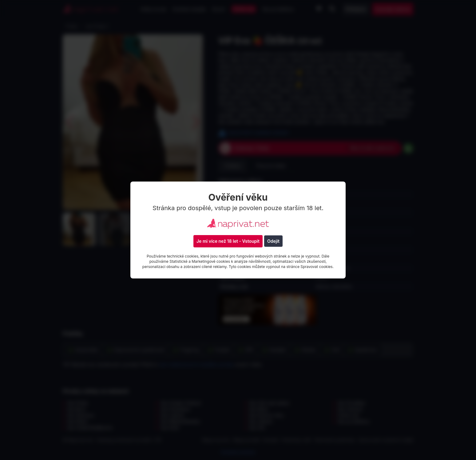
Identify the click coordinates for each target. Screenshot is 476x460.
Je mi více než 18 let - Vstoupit (228, 241)
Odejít (273, 241)
